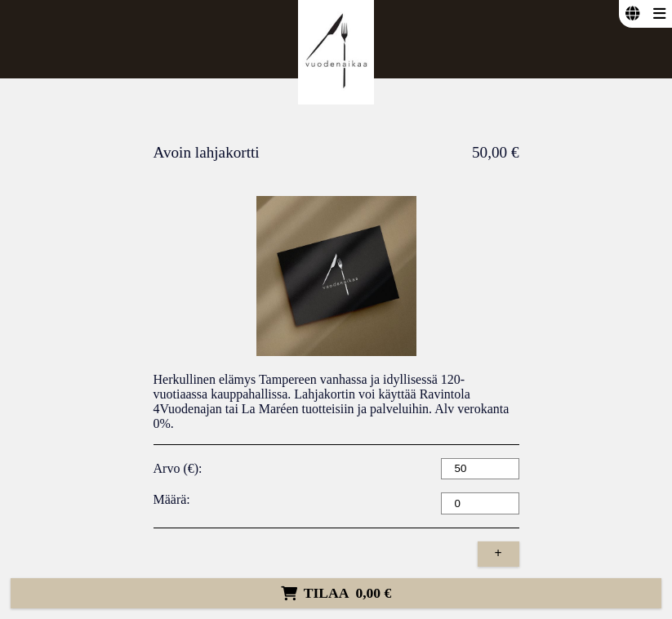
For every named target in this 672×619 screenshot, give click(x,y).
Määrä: (172, 499)
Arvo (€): (178, 468)
